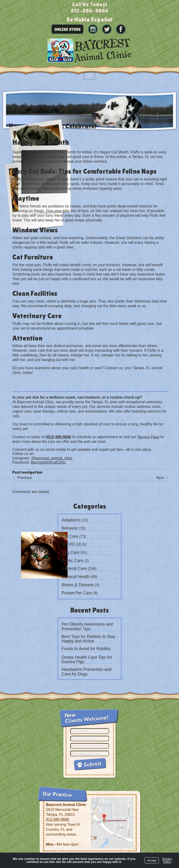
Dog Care (71, 552)
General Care (74, 568)
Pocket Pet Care (77, 593)
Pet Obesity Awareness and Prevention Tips (87, 627)
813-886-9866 (58, 819)
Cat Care (70, 536)
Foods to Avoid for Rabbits (86, 649)
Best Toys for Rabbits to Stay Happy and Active (88, 639)
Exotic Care (72, 561)
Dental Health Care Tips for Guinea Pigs (87, 660)
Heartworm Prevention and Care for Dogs (86, 672)
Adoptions (71, 520)
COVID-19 (71, 544)
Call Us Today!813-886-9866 (90, 7)
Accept (152, 860)
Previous (22, 478)
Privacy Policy (167, 860)
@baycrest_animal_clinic (52, 458)
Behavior (70, 528)
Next (162, 478)
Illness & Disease (78, 585)
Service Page (148, 437)
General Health (76, 577)
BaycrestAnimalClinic (48, 462)
